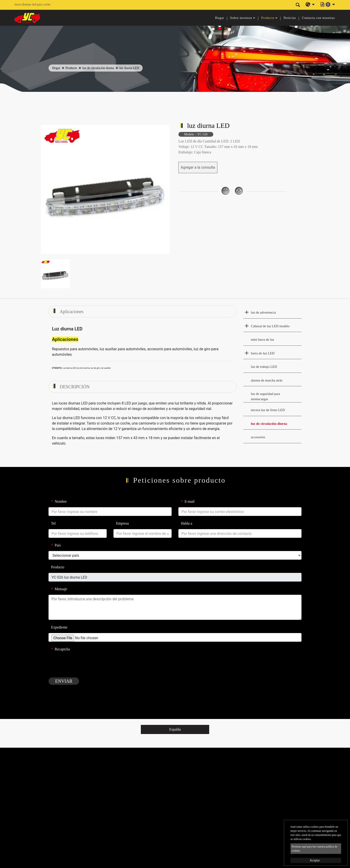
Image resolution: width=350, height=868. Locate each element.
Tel (53, 523)
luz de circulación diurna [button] (269, 424)
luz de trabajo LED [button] (264, 367)
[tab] (272, 313)
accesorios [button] (258, 437)
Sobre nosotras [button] (241, 18)
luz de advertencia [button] (263, 312)
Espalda (175, 729)
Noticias (290, 18)
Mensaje (59, 589)
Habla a (187, 523)
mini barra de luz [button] (262, 340)
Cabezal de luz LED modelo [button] (270, 326)
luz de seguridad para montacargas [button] (265, 396)
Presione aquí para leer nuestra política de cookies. (315, 849)
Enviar (64, 681)
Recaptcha (60, 649)
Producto (71, 68)
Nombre (59, 501)
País (56, 545)
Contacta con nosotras (318, 18)
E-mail (188, 501)
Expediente (59, 627)
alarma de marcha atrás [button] (267, 380)
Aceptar (315, 860)
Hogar (220, 18)
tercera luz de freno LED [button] (268, 410)
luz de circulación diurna (98, 68)
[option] (105, 189)
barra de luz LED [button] (263, 353)
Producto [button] (268, 18)
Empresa (122, 523)
